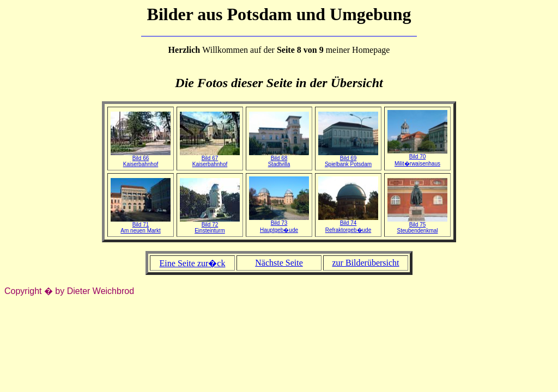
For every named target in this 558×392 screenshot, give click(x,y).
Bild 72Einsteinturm (210, 225)
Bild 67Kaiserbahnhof (210, 159)
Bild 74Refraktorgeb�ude (348, 224)
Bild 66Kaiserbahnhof (141, 159)
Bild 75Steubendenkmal (417, 225)
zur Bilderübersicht (365, 263)
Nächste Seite (279, 263)
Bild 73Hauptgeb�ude (279, 224)
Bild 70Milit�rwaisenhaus (417, 158)
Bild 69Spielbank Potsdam (348, 159)
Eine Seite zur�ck (193, 263)
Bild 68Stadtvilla (279, 159)
